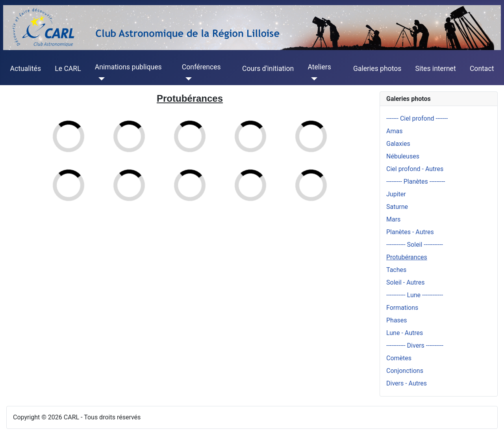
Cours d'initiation (268, 69)
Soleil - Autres (406, 282)
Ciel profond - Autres (415, 169)
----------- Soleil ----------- (415, 245)
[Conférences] (187, 79)
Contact (482, 69)
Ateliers (319, 67)
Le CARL (68, 69)
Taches (396, 270)
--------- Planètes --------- (416, 182)
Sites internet (436, 69)
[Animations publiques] (100, 79)
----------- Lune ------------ (415, 295)
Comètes (399, 358)
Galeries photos (377, 69)
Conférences (201, 67)
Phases (397, 320)
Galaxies (398, 144)
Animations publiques (128, 67)
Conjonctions (405, 371)
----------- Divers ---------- (415, 345)
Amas (394, 131)
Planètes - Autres (410, 232)
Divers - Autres (407, 383)
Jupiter (396, 194)
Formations (402, 308)
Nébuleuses (403, 156)
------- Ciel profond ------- (417, 118)
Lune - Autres (405, 333)
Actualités (26, 69)
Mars (393, 219)
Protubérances (407, 257)
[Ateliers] (312, 79)
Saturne (397, 207)
